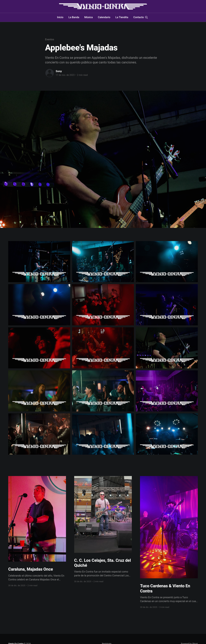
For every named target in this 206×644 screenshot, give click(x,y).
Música (89, 17)
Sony (59, 71)
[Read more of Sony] (50, 73)
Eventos (50, 39)
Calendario (104, 17)
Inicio (60, 17)
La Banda (74, 17)
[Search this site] (146, 17)
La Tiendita (122, 17)
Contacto (139, 17)
